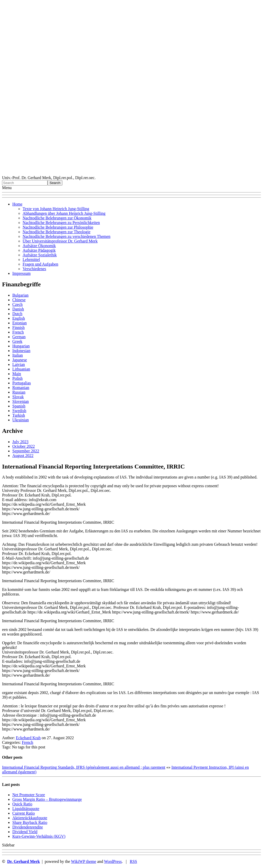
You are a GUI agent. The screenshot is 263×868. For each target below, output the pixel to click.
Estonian (20, 323)
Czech (17, 304)
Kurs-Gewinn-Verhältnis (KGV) (39, 836)
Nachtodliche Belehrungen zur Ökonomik (57, 218)
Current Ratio (24, 813)
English (19, 318)
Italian (18, 355)
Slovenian (21, 401)
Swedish (19, 411)
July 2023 (20, 442)
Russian (19, 392)
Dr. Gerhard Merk (24, 861)
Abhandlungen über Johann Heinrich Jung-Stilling (64, 213)
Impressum (21, 273)
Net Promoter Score (29, 795)
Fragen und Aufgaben (40, 264)
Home (17, 204)
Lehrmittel (31, 260)
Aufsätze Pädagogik (39, 250)
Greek (17, 341)
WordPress (113, 861)
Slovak (18, 397)
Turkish (19, 415)
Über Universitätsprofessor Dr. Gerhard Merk (60, 241)
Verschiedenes (34, 269)
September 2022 (26, 451)
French (18, 332)
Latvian (19, 364)
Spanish (19, 406)
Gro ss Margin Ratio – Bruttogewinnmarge (47, 799)
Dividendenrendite (28, 827)
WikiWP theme (83, 861)
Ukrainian (21, 420)
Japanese (20, 360)
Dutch (17, 314)
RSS (133, 861)
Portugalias (22, 383)
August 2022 (23, 456)
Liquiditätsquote (26, 809)
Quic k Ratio (22, 804)
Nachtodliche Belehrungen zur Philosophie (58, 227)
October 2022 (24, 446)
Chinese (19, 300)
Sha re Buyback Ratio (30, 822)
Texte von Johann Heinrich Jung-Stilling (56, 209)
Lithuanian (21, 369)
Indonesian (21, 351)
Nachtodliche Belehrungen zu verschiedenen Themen (67, 236)
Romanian (21, 388)
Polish (17, 378)
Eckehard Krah (28, 738)
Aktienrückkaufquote (30, 818)
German (19, 337)
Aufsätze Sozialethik (40, 255)
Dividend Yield (25, 832)
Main (17, 374)
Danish (18, 309)
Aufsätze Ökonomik (39, 246)
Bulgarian (20, 295)
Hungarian (21, 346)
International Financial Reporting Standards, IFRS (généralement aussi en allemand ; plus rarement (84, 767)
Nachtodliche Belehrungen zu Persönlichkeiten (61, 223)
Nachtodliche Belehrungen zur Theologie (57, 232)
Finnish (18, 328)
